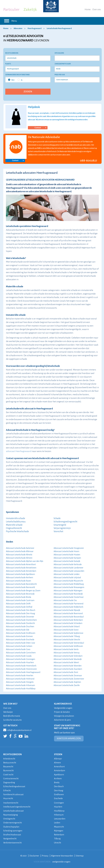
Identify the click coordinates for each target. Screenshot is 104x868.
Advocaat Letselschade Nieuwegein (69, 587)
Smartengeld (60, 525)
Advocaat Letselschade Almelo (19, 555)
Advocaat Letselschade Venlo (66, 649)
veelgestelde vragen (61, 861)
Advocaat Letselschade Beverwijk (20, 594)
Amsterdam (60, 770)
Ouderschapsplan (11, 826)
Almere (57, 762)
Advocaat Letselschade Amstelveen (21, 568)
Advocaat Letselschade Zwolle (67, 685)
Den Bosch (59, 786)
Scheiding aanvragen (13, 830)
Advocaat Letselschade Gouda (19, 656)
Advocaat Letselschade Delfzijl (19, 607)
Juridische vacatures (13, 720)
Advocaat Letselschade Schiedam (68, 623)
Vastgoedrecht (10, 838)
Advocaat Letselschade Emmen (19, 636)
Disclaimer (34, 855)
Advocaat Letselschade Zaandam (68, 669)
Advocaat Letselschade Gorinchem (21, 653)
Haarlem (58, 806)
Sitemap (80, 855)
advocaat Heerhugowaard (19, 451)
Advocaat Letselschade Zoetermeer (69, 679)
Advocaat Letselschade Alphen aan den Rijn (25, 561)
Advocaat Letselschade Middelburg (69, 584)
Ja (20, 80)
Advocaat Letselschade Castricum (20, 600)
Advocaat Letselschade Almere (19, 558)
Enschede (58, 798)
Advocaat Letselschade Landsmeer (68, 568)
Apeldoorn (59, 774)
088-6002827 (89, 161)
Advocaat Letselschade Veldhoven (68, 646)
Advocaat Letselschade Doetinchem (21, 620)
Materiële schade (14, 525)
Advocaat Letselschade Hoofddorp (21, 689)
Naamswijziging (11, 814)
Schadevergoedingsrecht (65, 522)
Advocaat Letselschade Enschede (20, 640)
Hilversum (59, 814)
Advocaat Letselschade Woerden (68, 666)
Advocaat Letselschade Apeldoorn (20, 574)
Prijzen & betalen (62, 712)
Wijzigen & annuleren (64, 716)
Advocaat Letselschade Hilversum (20, 685)
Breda (57, 782)
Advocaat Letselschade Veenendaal (69, 643)
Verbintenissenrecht (13, 842)
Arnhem (58, 778)
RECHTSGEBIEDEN (12, 754)
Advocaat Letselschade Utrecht (67, 640)
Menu (10, 21)
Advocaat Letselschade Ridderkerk (68, 607)
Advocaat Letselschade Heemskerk (21, 666)
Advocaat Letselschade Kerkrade (68, 564)
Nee (11, 80)
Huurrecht (8, 798)
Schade (57, 518)
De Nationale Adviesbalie (44, 137)
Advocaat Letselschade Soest (66, 630)
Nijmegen (59, 830)
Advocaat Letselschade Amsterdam (21, 571)
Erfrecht (7, 790)
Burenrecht (9, 770)
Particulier (11, 10)
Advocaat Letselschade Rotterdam (68, 620)
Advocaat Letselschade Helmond (20, 679)
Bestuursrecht (10, 762)
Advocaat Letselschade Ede (18, 630)
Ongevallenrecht (14, 528)
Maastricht (59, 826)
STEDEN (58, 754)
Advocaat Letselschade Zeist (66, 672)
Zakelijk (30, 10)
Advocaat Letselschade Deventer (20, 617)
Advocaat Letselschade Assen (18, 581)
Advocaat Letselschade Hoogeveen (69, 548)
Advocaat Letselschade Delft (18, 604)
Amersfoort (59, 766)
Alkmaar (58, 758)
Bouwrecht (8, 766)
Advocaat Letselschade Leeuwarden (69, 571)
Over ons (97, 10)
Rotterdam (59, 834)
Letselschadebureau (16, 522)
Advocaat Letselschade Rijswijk (67, 610)
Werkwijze (8, 712)
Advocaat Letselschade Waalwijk (68, 659)
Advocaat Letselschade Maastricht (68, 581)
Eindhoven (59, 794)
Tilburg (57, 838)
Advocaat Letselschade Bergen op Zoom (23, 591)
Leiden (57, 822)
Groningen (59, 802)
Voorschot (58, 531)
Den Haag (59, 790)
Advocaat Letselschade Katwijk (67, 561)
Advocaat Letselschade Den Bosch (21, 610)
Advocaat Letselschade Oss (65, 600)
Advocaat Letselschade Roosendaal (69, 617)
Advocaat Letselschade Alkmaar (20, 551)
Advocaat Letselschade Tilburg (67, 636)
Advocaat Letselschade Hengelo (20, 682)
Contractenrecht (11, 778)
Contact (40, 128)
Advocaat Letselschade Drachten (20, 626)
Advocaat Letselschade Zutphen (67, 682)
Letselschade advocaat (14, 810)
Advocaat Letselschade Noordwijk (68, 594)
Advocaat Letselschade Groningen (21, 659)
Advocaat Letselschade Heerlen (20, 676)
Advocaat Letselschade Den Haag (20, 613)
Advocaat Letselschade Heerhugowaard (23, 672)
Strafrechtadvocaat (12, 834)
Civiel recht (8, 774)
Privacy (45, 855)
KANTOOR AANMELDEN (69, 738)
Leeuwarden (60, 818)
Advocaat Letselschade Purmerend (68, 604)
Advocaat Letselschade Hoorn (66, 551)
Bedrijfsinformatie (12, 716)
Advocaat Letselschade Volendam (68, 656)
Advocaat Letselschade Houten (67, 555)
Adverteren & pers (62, 720)
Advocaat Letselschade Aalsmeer (20, 548)
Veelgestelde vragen (64, 708)
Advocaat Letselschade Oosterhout (69, 597)
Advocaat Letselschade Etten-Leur (21, 643)
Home (88, 10)
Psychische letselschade (17, 531)
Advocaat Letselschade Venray (67, 653)
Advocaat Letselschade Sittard (67, 626)
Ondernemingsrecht (13, 822)
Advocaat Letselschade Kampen (67, 558)
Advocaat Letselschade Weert (66, 662)
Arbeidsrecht (9, 758)
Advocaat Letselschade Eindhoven (21, 633)
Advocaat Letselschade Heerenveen (21, 669)
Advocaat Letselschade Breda (19, 597)
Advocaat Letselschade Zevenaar (68, 676)
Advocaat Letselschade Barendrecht (21, 584)
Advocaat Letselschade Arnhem (19, 577)
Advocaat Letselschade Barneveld (20, 587)
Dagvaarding (9, 782)
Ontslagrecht (9, 818)
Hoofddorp (59, 810)
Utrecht (58, 842)
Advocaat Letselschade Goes (18, 649)
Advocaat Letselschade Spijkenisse (68, 633)
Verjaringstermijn (62, 528)
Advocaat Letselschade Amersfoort (21, 564)
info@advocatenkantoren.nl (17, 730)
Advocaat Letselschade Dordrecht (20, 623)
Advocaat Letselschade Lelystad (67, 577)
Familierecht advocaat (13, 794)
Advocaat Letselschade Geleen (19, 646)
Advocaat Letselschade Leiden (67, 574)
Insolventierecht (11, 802)
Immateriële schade (16, 518)
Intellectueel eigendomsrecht (17, 806)
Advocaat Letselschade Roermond (68, 613)
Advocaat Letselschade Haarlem (20, 662)
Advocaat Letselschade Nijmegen (68, 591)
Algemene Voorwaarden (62, 855)
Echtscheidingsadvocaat (14, 786)
